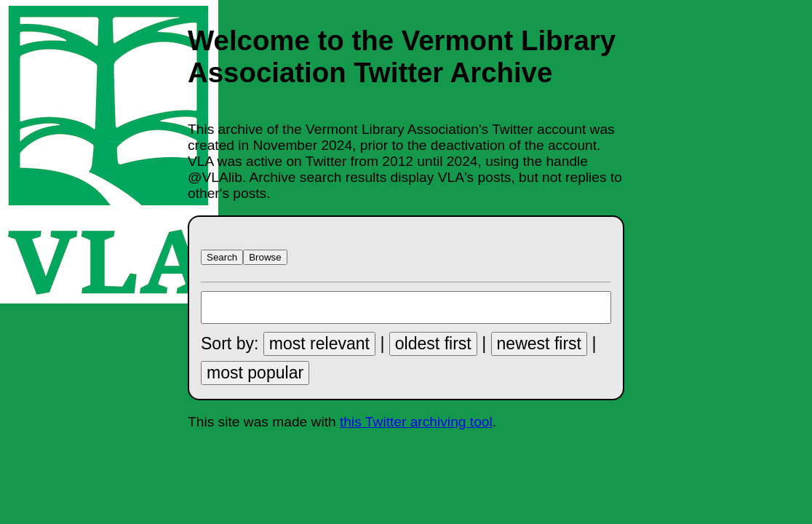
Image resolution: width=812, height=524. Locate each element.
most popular (255, 373)
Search (222, 257)
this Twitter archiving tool (416, 422)
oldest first (433, 344)
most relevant (319, 344)
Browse (265, 257)
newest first (539, 344)
